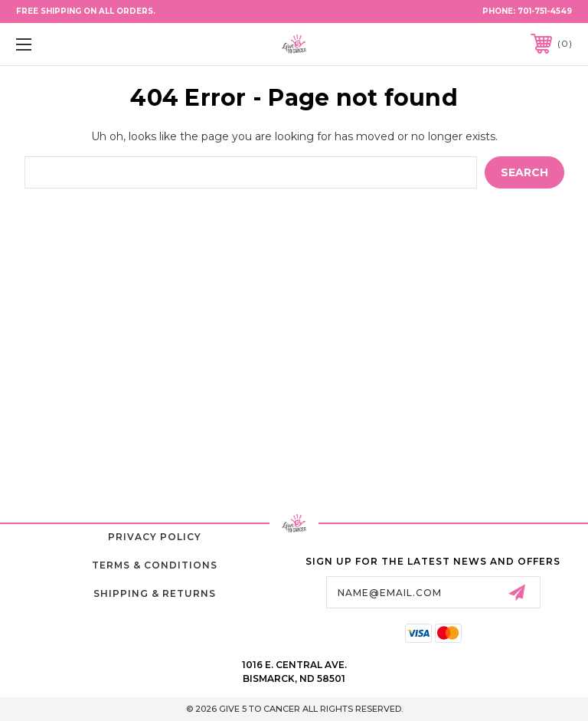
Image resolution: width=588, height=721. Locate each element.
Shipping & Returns (155, 593)
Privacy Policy (155, 537)
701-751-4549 (545, 11)
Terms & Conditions (155, 565)
